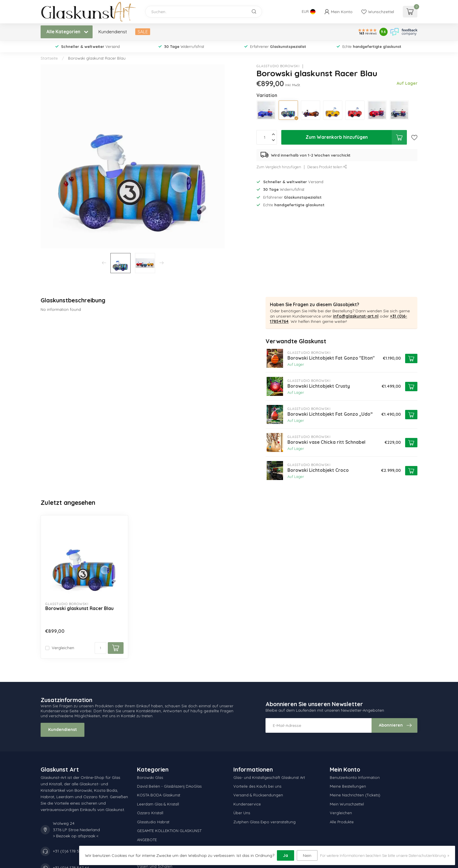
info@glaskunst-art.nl (356, 316)
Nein (307, 855)
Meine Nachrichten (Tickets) (355, 795)
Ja (286, 855)
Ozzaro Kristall (150, 813)
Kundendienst (113, 32)
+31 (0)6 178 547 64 (71, 851)
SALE (143, 32)
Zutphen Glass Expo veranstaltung (264, 822)
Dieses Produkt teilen (327, 167)
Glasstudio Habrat (153, 822)
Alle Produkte (342, 822)
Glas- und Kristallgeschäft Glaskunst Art (269, 777)
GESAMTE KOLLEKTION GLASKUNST (169, 831)
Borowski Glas (150, 777)
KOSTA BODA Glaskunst (159, 795)
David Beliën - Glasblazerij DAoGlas (169, 786)
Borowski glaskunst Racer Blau (97, 58)
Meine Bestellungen (348, 786)
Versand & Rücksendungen (258, 795)
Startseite (49, 58)
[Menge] (100, 648)
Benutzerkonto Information (355, 777)
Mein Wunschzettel (347, 804)
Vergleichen (63, 648)
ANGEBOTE (147, 840)
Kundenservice (247, 804)
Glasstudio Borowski (278, 66)
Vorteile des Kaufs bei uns (257, 786)
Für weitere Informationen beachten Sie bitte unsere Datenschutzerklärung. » (385, 855)
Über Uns (242, 813)
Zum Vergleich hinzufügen (279, 167)
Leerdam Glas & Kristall (158, 804)
